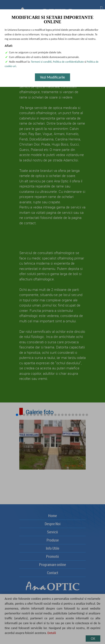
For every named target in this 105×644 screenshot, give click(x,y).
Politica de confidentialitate (68, 62)
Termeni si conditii (41, 62)
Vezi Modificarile (53, 77)
